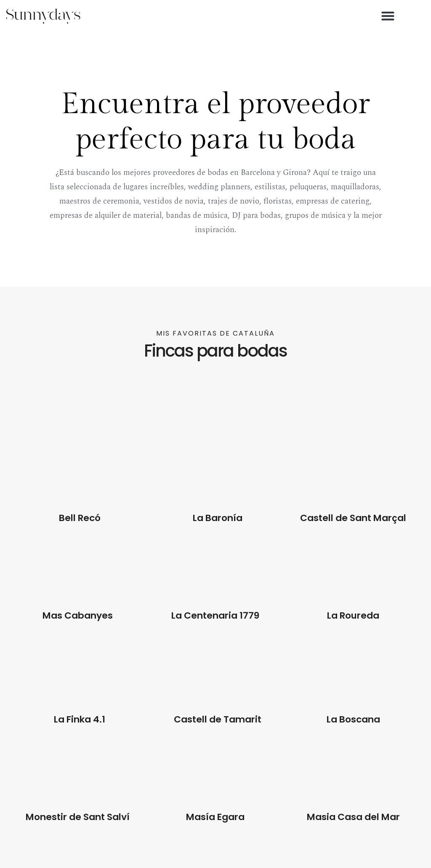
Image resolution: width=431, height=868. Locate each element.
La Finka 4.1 (80, 719)
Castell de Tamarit (218, 719)
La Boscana (353, 719)
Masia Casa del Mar (353, 817)
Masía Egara (215, 817)
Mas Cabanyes (78, 615)
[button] (388, 16)
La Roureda (353, 615)
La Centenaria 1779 (215, 615)
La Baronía (217, 518)
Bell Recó (80, 518)
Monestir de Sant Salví (78, 817)
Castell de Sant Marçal (353, 518)
